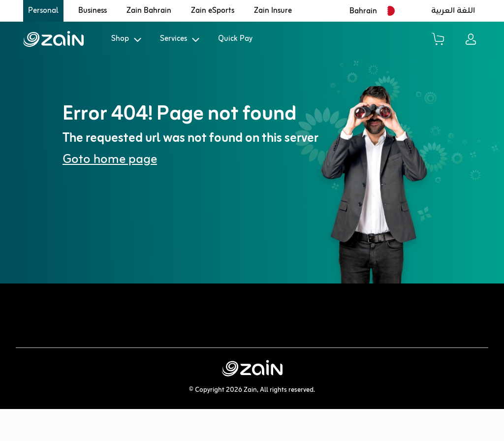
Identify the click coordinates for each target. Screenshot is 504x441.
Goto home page (110, 160)
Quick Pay (235, 39)
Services (173, 39)
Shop (120, 39)
